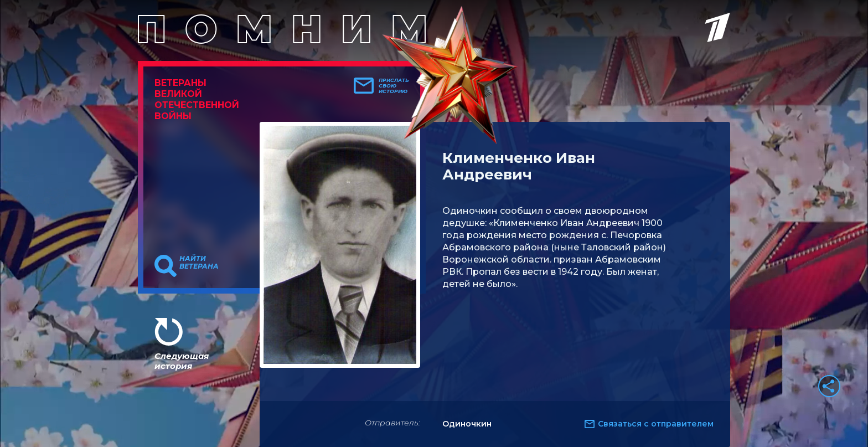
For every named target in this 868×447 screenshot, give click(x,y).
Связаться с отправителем (656, 424)
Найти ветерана (199, 263)
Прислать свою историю (394, 86)
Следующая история (182, 361)
